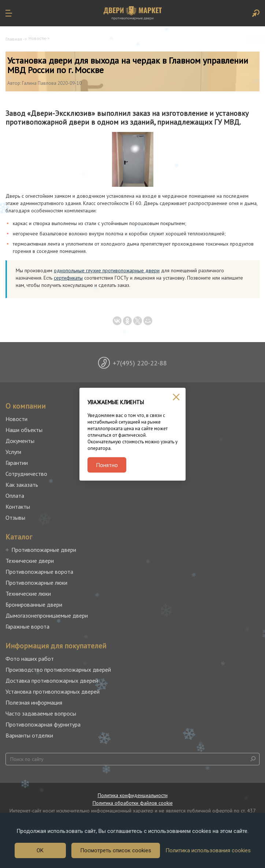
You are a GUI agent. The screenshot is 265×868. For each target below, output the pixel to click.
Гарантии (17, 463)
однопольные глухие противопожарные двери (107, 270)
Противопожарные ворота (39, 572)
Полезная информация (34, 702)
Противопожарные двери (44, 550)
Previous (11, 365)
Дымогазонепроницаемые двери (47, 615)
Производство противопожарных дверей (58, 670)
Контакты (18, 507)
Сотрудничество (26, 474)
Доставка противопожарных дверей (52, 681)
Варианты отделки (29, 735)
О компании (26, 406)
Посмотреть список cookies (116, 850)
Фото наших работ (30, 659)
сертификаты (68, 278)
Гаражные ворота (27, 626)
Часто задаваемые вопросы (41, 713)
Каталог (19, 537)
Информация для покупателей (56, 646)
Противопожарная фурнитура (43, 724)
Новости (37, 38)
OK (40, 850)
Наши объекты (24, 430)
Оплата (15, 496)
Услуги (13, 452)
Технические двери (30, 561)
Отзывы (15, 518)
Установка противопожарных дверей (53, 691)
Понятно (107, 465)
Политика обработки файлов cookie (133, 803)
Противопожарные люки (36, 583)
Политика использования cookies (208, 850)
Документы (20, 441)
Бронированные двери (34, 604)
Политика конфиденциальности (133, 795)
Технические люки (28, 594)
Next (254, 365)
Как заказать (22, 485)
